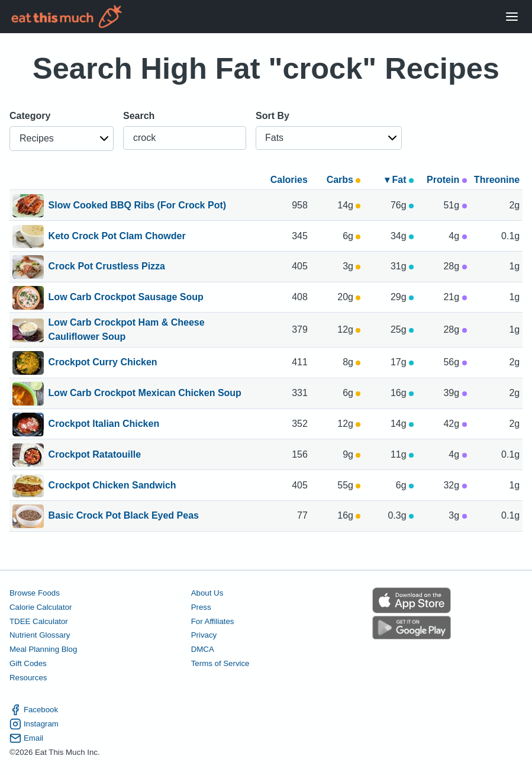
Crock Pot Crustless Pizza (107, 267)
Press (201, 607)
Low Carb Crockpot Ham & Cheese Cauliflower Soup (127, 330)
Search (139, 116)
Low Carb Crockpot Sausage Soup (126, 298)
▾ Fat (399, 180)
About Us (207, 593)
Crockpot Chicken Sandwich (112, 486)
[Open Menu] (512, 17)
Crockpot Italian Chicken (104, 425)
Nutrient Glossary (40, 635)
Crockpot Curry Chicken (103, 363)
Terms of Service (220, 663)
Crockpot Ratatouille (95, 455)
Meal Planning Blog (43, 649)
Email (26, 738)
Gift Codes (28, 663)
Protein (447, 180)
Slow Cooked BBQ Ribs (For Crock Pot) (137, 206)
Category (30, 116)
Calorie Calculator (41, 607)
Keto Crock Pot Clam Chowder (117, 237)
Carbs (344, 180)
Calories (289, 180)
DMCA (203, 649)
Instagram (34, 724)
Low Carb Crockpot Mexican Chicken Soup (145, 394)
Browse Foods (35, 593)
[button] (62, 139)
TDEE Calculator (39, 621)
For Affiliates (213, 621)
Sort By (273, 116)
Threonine (497, 180)
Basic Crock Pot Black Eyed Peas (124, 516)
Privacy (204, 635)
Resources (28, 678)
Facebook (34, 710)
